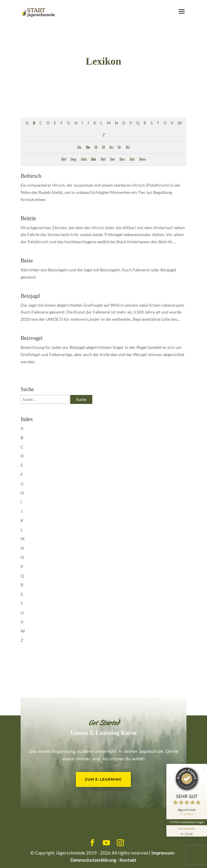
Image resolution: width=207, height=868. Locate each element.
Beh (84, 159)
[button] (11, 857)
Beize (27, 261)
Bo (111, 147)
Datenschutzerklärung (93, 860)
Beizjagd (30, 296)
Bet (132, 159)
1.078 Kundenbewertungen (187, 822)
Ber (112, 159)
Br (119, 147)
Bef (64, 159)
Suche (81, 399)
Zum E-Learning (103, 779)
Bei (93, 159)
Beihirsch (31, 176)
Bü (128, 147)
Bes (122, 159)
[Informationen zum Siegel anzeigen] (187, 831)
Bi (96, 147)
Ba (79, 147)
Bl (103, 147)
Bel (103, 159)
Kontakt (128, 860)
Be (88, 147)
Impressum (163, 853)
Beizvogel (32, 338)
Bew (142, 159)
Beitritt (28, 218)
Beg (73, 159)
